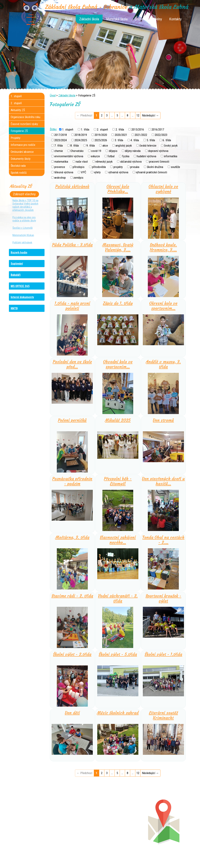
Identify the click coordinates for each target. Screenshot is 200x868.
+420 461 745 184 (33, 817)
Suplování (17, 264)
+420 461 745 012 (123, 821)
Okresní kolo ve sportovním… (163, 306)
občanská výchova (131, 162)
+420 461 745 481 (33, 828)
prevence (60, 167)
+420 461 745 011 (121, 828)
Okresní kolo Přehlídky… (118, 189)
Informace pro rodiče (23, 145)
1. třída (85, 129)
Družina (140, 19)
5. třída (151, 140)
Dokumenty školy (21, 159)
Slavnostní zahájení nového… (118, 540)
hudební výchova (146, 156)
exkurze (95, 156)
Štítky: (53, 129)
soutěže (175, 167)
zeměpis (78, 178)
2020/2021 (121, 135)
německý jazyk (104, 162)
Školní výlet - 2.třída (72, 654)
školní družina (155, 167)
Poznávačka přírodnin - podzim (72, 481)
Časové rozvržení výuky (24, 124)
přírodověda (99, 167)
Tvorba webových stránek (96, 863)
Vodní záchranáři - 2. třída (118, 598)
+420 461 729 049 (30, 832)
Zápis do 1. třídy (118, 303)
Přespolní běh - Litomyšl (118, 481)
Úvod (69, 19)
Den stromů (163, 420)
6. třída (167, 140)
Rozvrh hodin (19, 252)
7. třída (59, 145)
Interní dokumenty (22, 297)
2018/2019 (81, 135)
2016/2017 (158, 129)
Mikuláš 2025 (118, 420)
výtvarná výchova (118, 172)
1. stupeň (68, 129)
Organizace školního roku (25, 117)
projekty (118, 167)
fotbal (111, 156)
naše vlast (82, 162)
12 (138, 115)
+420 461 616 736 (76, 821)
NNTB (14, 308)
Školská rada (18, 166)
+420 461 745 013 (124, 824)
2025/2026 (101, 140)
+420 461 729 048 (32, 824)
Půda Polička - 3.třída (72, 245)
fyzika (126, 156)
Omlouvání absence (22, 152)
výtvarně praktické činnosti (151, 172)
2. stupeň (102, 129)
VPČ (84, 172)
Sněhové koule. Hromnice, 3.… (163, 247)
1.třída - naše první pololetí (72, 306)
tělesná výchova (64, 172)
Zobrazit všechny (24, 194)
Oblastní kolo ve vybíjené (163, 189)
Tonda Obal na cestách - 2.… (163, 540)
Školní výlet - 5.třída (118, 654)
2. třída (120, 129)
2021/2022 (141, 135)
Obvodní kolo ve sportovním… (118, 364)
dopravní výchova (158, 151)
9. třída (91, 145)
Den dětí (72, 713)
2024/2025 (81, 140)
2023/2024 (61, 140)
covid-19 (96, 151)
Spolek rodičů (19, 173)
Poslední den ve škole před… (72, 364)
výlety (97, 172)
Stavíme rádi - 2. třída (72, 596)
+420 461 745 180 (124, 817)
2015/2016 (138, 129)
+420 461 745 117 (78, 817)
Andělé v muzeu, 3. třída (163, 364)
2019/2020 (101, 135)
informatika (171, 156)
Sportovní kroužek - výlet (163, 598)
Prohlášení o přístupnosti (163, 859)
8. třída (75, 145)
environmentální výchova (69, 156)
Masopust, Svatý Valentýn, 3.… (118, 247)
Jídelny (157, 19)
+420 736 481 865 (28, 821)
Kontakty (175, 19)
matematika (61, 162)
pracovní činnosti (159, 162)
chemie (59, 151)
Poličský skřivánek (72, 187)
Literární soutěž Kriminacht (163, 715)
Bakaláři (16, 275)
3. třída (119, 140)
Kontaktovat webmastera (115, 859)
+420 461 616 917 (75, 824)
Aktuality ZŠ (18, 110)
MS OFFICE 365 (20, 286)
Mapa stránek (139, 859)
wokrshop (60, 178)
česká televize (148, 145)
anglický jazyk (124, 145)
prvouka (135, 167)
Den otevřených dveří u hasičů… (163, 481)
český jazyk (171, 145)
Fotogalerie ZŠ (19, 131)
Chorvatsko (77, 151)
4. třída (135, 140)
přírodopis (79, 167)
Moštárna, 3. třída (72, 537)
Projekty (15, 138)
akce (105, 145)
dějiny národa (133, 151)
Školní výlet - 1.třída (163, 654)
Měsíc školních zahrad (118, 713)
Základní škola (89, 19)
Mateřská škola (117, 19)
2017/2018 (61, 135)
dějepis (113, 151)
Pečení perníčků (72, 420)
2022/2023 (161, 135)
